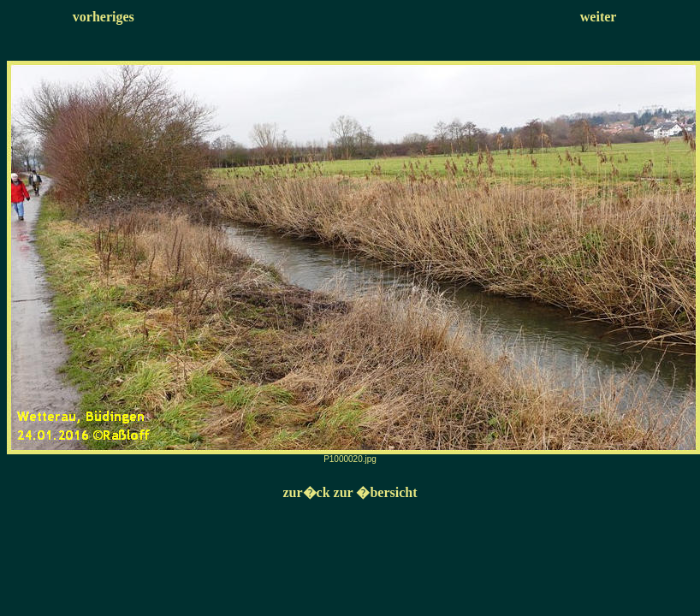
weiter (599, 17)
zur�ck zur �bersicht (350, 492)
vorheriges (104, 17)
